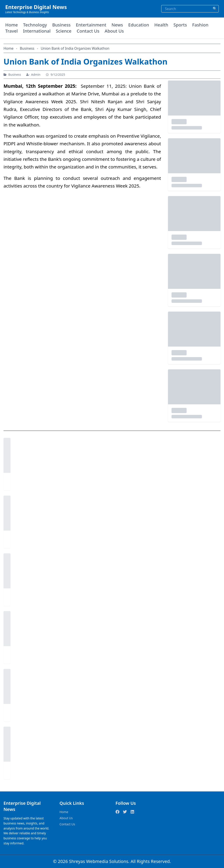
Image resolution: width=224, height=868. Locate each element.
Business (61, 25)
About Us (114, 31)
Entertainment (91, 25)
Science (64, 31)
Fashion (200, 25)
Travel (11, 31)
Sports (180, 25)
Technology (35, 25)
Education (139, 25)
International (37, 31)
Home (12, 25)
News (117, 25)
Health (161, 25)
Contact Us (88, 31)
